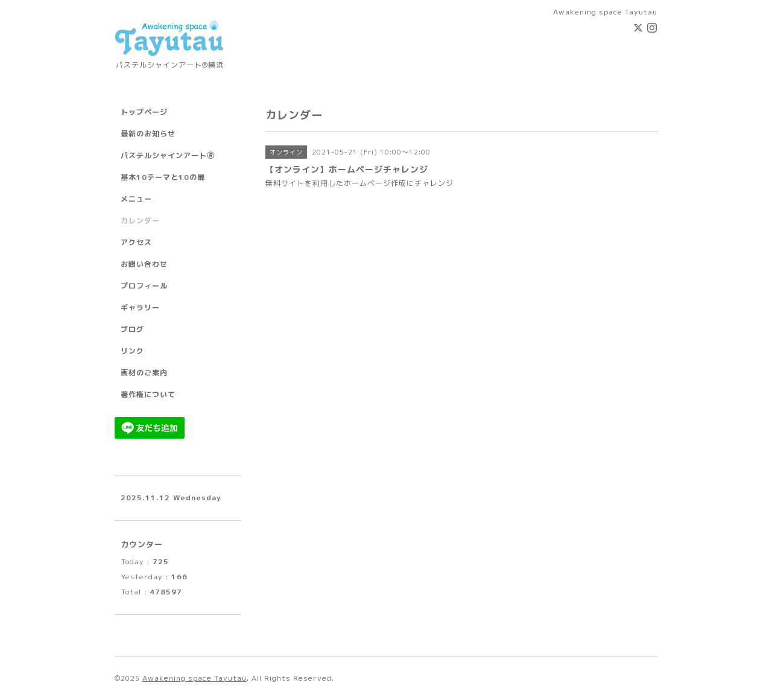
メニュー (136, 199)
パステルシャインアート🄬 (168, 155)
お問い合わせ (144, 264)
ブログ (132, 329)
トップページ (144, 112)
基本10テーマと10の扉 (163, 177)
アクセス (136, 242)
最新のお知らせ (148, 134)
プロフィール (144, 286)
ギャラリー (140, 307)
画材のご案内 (144, 373)
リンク (132, 351)
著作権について (148, 394)
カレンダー (140, 221)
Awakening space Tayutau (195, 678)
